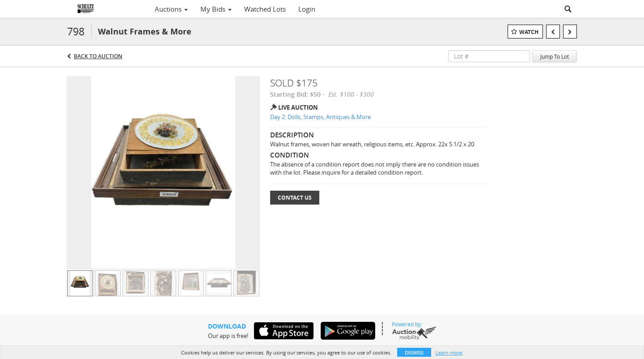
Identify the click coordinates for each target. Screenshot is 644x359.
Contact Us (295, 198)
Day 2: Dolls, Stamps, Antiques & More (320, 117)
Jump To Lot (555, 56)
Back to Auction (98, 56)
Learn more (449, 353)
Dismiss (414, 353)
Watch (529, 32)
